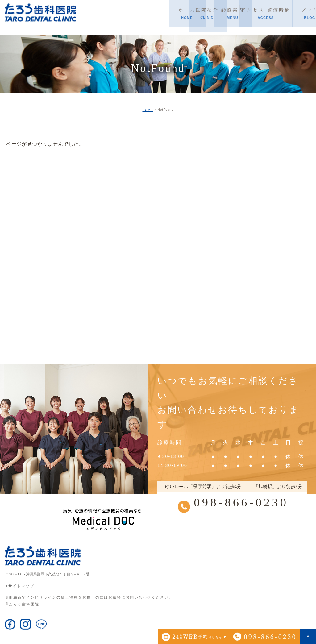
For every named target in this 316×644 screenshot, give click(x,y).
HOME (148, 110)
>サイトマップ (20, 586)
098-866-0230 (241, 503)
